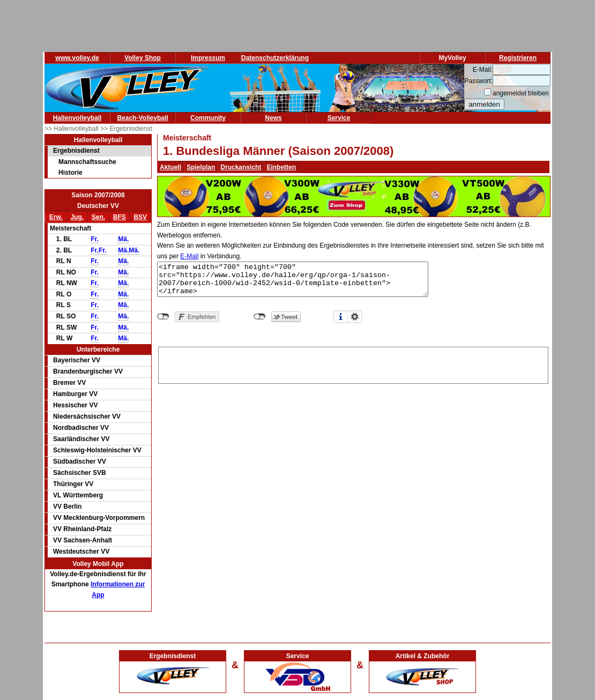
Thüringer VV (73, 484)
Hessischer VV (75, 405)
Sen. (98, 217)
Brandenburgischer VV (88, 371)
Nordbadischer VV (81, 428)
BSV (140, 217)
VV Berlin (67, 507)
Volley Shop (143, 58)
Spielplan (201, 167)
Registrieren (518, 58)
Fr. (95, 239)
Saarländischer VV (81, 439)
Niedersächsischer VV (87, 416)
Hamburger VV (75, 394)
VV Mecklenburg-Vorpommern (99, 518)
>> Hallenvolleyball (72, 129)
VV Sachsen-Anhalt (83, 540)
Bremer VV (69, 383)
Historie (70, 173)
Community (208, 118)
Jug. (77, 217)
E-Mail (189, 256)
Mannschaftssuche (87, 162)
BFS (120, 217)
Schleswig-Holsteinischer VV (97, 450)
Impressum (208, 58)
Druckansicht (241, 167)
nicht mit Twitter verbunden (260, 317)
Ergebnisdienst (76, 151)
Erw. (56, 217)
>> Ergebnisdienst (126, 129)
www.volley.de (77, 58)
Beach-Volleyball (142, 118)
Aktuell (170, 167)
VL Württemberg (78, 495)
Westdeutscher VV (81, 552)
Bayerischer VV (77, 360)
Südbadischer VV (80, 461)
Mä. (123, 239)
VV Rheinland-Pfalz (82, 529)
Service (339, 118)
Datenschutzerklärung (275, 58)
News (273, 118)
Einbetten (281, 167)
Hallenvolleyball (77, 118)
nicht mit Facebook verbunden (163, 317)
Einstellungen (355, 317)
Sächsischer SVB (80, 473)
